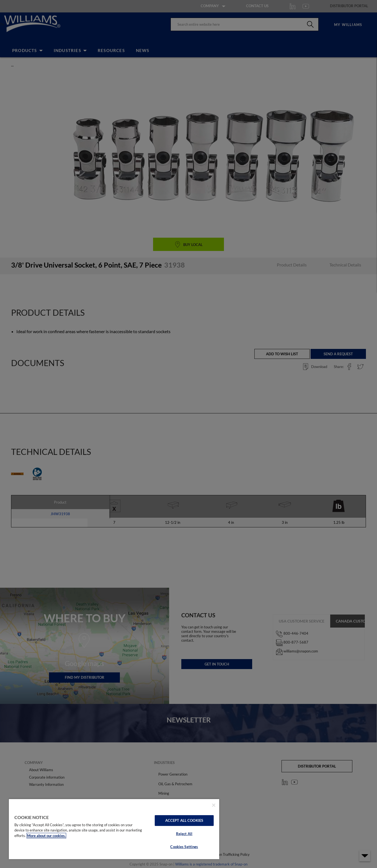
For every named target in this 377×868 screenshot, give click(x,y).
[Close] (214, 805)
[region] (114, 829)
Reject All (184, 834)
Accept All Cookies (184, 820)
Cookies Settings (184, 847)
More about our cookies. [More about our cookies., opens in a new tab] (46, 836)
